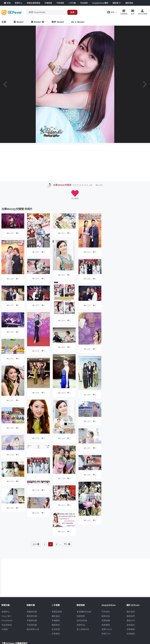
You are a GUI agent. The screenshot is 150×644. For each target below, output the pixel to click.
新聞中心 (6, 612)
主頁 (4, 22)
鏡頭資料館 (32, 616)
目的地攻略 (82, 621)
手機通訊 (56, 621)
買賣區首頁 (57, 612)
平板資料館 (32, 625)
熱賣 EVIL (106, 634)
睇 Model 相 (38, 22)
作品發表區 (7, 625)
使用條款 (131, 629)
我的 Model (58, 22)
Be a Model (78, 22)
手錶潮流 (56, 634)
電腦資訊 (56, 625)
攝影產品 (56, 616)
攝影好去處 (84, 612)
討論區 (5, 629)
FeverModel (7, 621)
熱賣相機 (106, 621)
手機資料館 (32, 621)
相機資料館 (32, 612)
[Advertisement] (119, 257)
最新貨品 (106, 616)
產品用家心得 (33, 629)
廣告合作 (131, 621)
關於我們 (131, 612)
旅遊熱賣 (81, 616)
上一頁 (36, 544)
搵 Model (19, 22)
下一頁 (67, 544)
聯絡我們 (131, 616)
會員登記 (131, 625)
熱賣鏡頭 (106, 625)
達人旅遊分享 (83, 629)
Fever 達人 (7, 616)
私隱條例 (131, 634)
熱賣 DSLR (107, 629)
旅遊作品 (81, 625)
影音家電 (56, 629)
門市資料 (106, 612)
